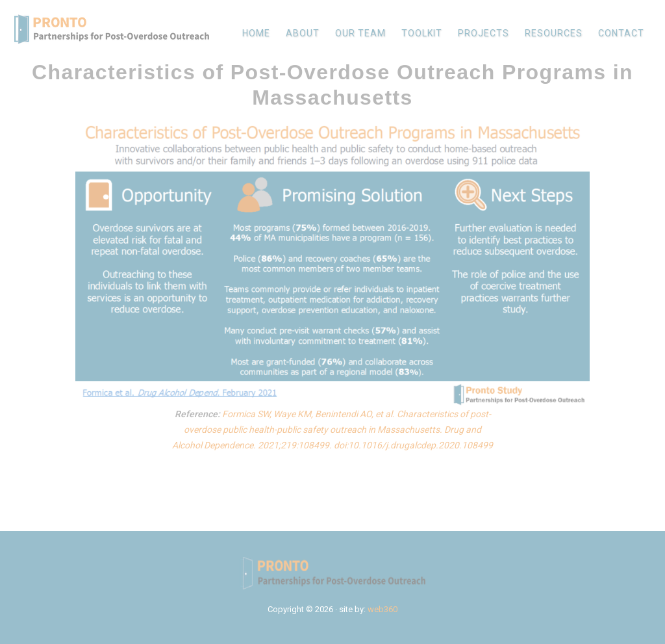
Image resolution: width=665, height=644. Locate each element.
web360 (383, 609)
